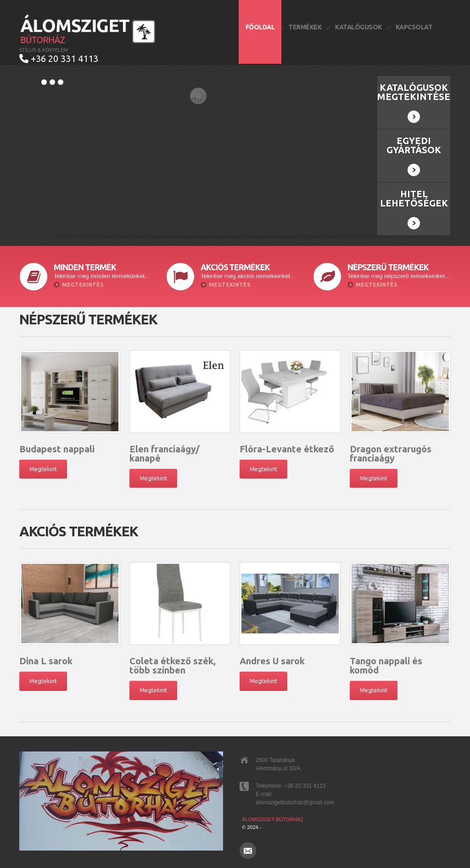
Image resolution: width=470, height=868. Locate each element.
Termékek (305, 27)
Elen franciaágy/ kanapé (165, 453)
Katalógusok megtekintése (414, 103)
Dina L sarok (46, 661)
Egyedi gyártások (414, 156)
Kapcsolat (414, 27)
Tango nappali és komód (386, 665)
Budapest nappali (57, 449)
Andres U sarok (272, 661)
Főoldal (260, 27)
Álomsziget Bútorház (273, 819)
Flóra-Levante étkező (287, 449)
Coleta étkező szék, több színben (173, 665)
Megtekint (43, 469)
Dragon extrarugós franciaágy (391, 453)
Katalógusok (358, 27)
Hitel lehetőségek (414, 209)
